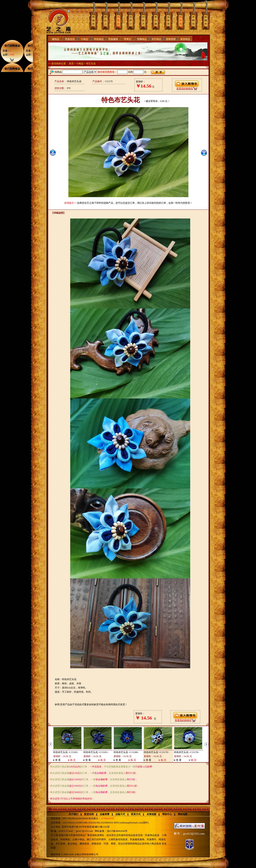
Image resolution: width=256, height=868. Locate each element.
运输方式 (120, 814)
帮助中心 (167, 814)
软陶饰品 (142, 39)
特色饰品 (99, 39)
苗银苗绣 (171, 39)
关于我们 (73, 814)
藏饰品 (56, 39)
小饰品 (84, 39)
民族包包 (70, 39)
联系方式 (136, 814)
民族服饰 (113, 39)
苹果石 (128, 39)
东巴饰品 (156, 39)
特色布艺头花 (60, 752)
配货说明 (89, 814)
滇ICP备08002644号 (117, 831)
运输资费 (105, 814)
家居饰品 (185, 39)
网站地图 (183, 814)
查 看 (58, 760)
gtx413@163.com (84, 831)
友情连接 (151, 814)
